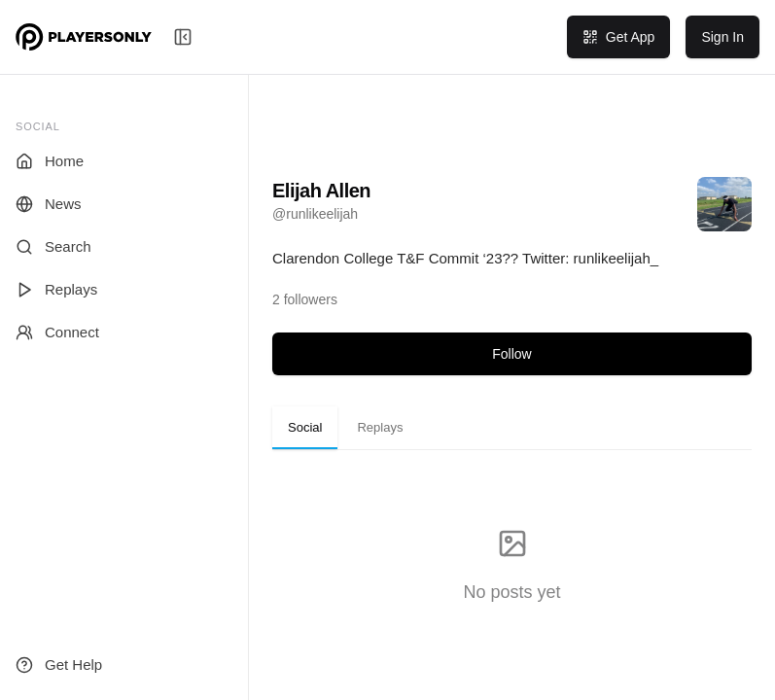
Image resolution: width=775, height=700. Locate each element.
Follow (511, 354)
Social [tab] (305, 427)
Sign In (722, 37)
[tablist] (512, 428)
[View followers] (305, 299)
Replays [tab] (380, 427)
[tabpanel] (512, 567)
